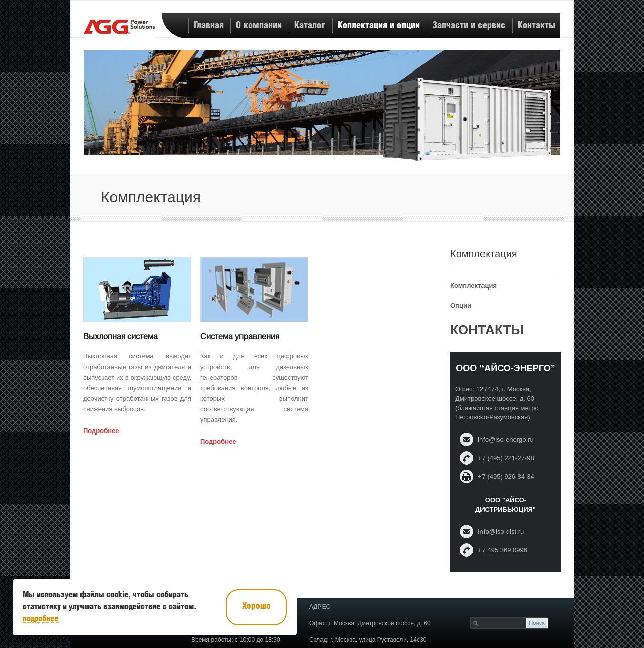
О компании (259, 25)
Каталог (310, 25)
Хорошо (256, 606)
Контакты (537, 25)
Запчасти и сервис (469, 25)
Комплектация (473, 286)
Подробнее (101, 431)
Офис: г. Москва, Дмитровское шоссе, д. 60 (370, 623)
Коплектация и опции (379, 25)
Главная (209, 25)
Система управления (240, 337)
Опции (461, 305)
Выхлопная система (120, 337)
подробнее (41, 619)
